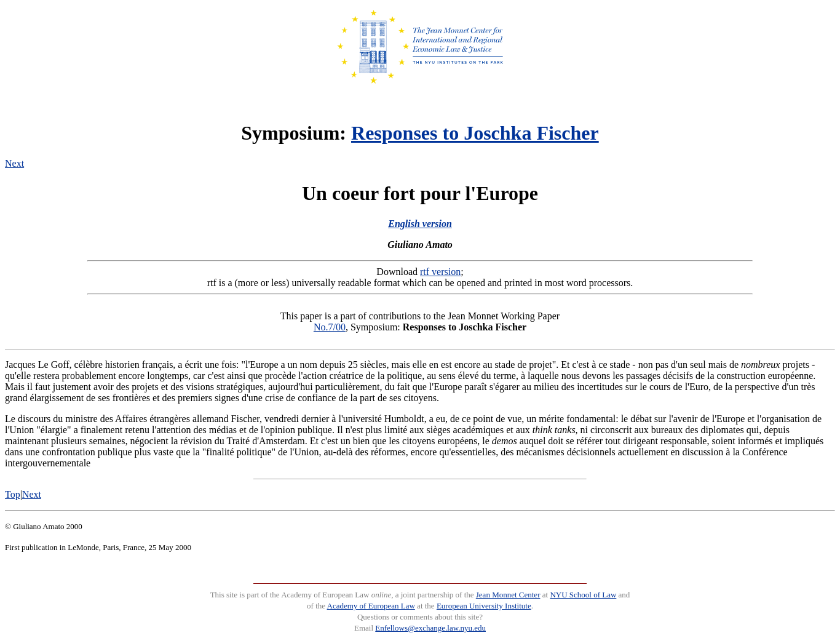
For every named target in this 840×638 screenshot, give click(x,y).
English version (420, 224)
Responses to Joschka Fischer (475, 133)
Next (14, 163)
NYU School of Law (583, 595)
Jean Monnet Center (508, 595)
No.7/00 (330, 327)
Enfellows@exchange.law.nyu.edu (430, 628)
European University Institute (484, 606)
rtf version (440, 272)
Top (13, 494)
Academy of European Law (371, 606)
